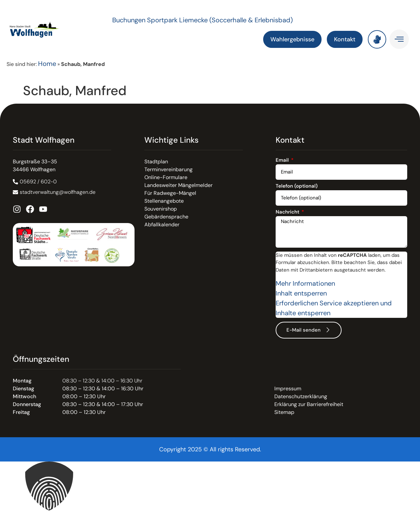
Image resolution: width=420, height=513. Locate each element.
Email (283, 161)
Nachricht (288, 212)
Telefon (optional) (297, 186)
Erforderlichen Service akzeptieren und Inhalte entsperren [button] (334, 308)
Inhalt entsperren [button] (301, 293)
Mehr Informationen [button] (305, 283)
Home (47, 64)
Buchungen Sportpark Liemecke (161, 20)
